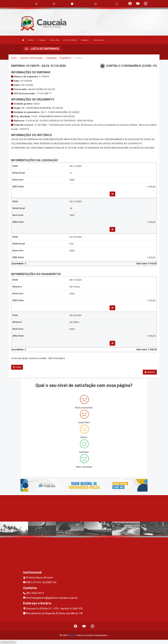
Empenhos (65, 58)
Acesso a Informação (32, 58)
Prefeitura (31, 40)
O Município (42, 40)
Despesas (51, 58)
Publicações (85, 40)
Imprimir (150, 372)
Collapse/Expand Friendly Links (8, 642)
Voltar (17, 367)
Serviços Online (55, 40)
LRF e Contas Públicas (70, 40)
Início (14, 58)
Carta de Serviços (99, 40)
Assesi (72, 635)
